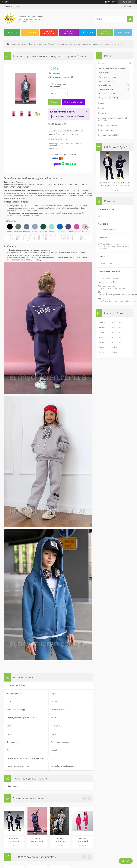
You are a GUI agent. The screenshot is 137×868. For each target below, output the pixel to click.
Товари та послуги (19, 44)
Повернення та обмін (108, 125)
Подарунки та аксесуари (109, 98)
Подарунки (123, 32)
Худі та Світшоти (49, 32)
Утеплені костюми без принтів (62, 44)
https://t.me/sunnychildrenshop (112, 288)
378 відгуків (112, 2)
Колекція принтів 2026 (108, 135)
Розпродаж (30, 32)
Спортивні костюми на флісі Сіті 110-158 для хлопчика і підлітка (14, 840)
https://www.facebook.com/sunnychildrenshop (117, 301)
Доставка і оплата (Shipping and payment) (113, 119)
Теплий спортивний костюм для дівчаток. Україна (83, 840)
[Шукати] (130, 19)
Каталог (102, 63)
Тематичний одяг (106, 89)
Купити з (75, 102)
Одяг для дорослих (107, 94)
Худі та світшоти (106, 73)
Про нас (102, 103)
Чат (126, 861)
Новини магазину (106, 130)
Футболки (88, 32)
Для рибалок (105, 32)
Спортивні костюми (69, 32)
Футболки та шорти (107, 81)
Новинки (12, 32)
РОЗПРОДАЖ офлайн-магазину (112, 69)
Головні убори (105, 85)
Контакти (102, 113)
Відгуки (102, 108)
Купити (56, 102)
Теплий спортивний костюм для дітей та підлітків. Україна (37, 840)
